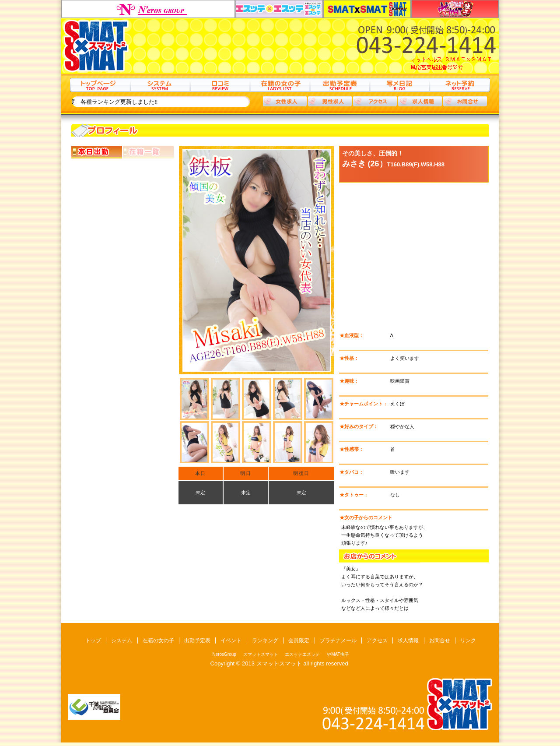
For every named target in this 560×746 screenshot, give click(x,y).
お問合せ (440, 640)
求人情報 (420, 101)
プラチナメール (338, 640)
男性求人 (330, 101)
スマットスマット (367, 9)
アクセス (375, 101)
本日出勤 (97, 152)
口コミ (220, 85)
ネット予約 (460, 85)
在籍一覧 (148, 152)
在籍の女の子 (280, 85)
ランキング (265, 640)
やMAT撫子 (455, 9)
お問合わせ (465, 101)
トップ (100, 85)
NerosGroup (148, 9)
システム (160, 85)
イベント (231, 640)
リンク (468, 640)
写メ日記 (400, 85)
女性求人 (285, 101)
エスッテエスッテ (279, 9)
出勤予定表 (340, 85)
